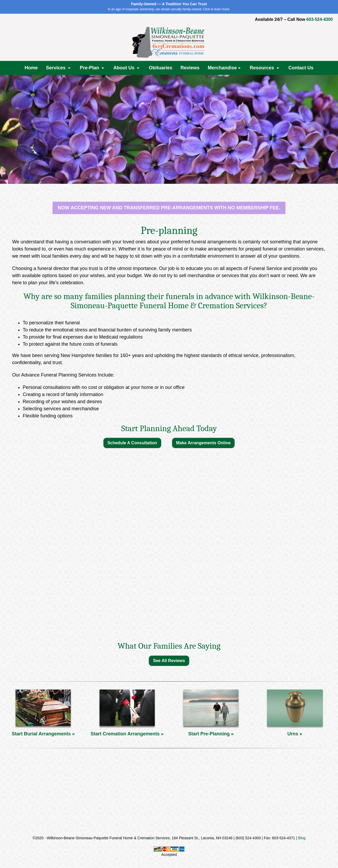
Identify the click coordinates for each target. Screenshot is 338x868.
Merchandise (222, 68)
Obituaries (160, 68)
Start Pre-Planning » (211, 734)
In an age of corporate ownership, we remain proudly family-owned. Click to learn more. (169, 6)
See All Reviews (169, 661)
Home (31, 68)
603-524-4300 (320, 19)
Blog (302, 838)
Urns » (295, 734)
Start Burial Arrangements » (43, 734)
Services (56, 68)
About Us (125, 68)
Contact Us (301, 68)
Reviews (190, 68)
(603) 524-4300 (248, 838)
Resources (263, 68)
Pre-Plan (90, 68)
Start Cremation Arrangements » (127, 734)
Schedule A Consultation (132, 443)
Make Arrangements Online (203, 443)
